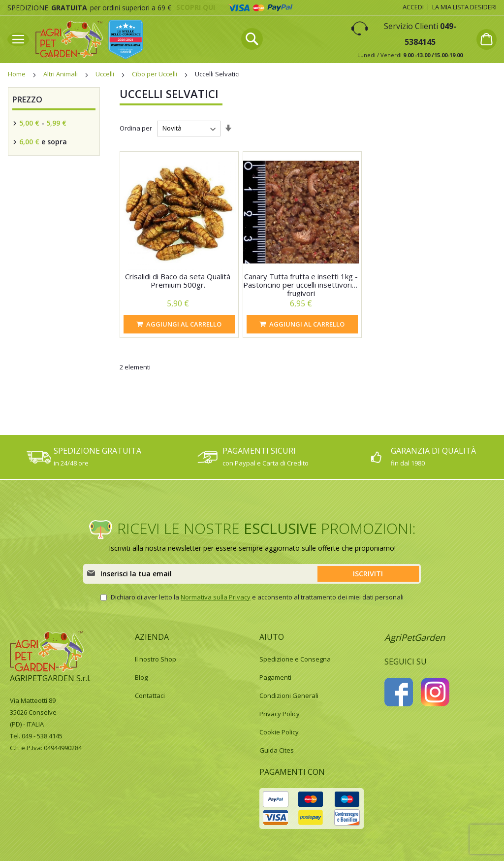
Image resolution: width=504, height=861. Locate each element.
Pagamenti (275, 677)
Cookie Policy (279, 732)
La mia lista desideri (464, 7)
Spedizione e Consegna (295, 659)
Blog (141, 677)
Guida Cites (277, 750)
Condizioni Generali (289, 695)
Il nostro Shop (156, 659)
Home (17, 74)
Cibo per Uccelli (155, 74)
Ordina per (136, 128)
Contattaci (150, 695)
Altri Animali (61, 74)
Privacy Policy (280, 714)
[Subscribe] (368, 574)
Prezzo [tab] (27, 99)
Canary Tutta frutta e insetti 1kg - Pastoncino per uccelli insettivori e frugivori (301, 285)
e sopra (42, 142)
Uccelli (106, 74)
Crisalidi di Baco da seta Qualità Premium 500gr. (178, 281)
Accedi (413, 7)
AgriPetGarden (415, 637)
